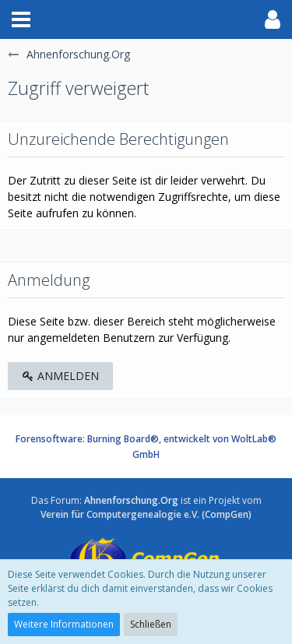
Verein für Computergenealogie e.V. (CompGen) (146, 514)
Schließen (151, 624)
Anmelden (60, 376)
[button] (21, 19)
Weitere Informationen (64, 624)
